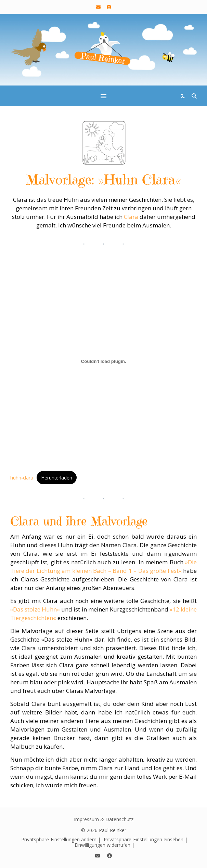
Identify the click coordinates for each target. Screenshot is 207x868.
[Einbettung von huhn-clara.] (103, 361)
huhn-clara (22, 478)
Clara (131, 217)
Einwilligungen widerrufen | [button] (105, 845)
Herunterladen (57, 478)
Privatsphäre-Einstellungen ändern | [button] (61, 839)
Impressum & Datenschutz (104, 819)
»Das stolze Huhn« (35, 609)
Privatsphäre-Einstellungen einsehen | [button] (146, 839)
